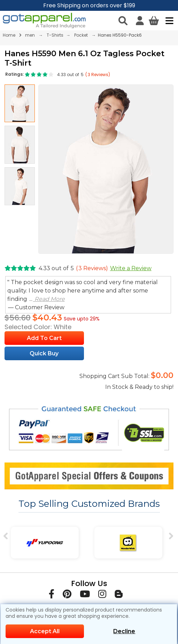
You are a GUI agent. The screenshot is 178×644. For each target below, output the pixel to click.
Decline (124, 631)
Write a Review (131, 268)
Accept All (45, 631)
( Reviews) (98, 75)
